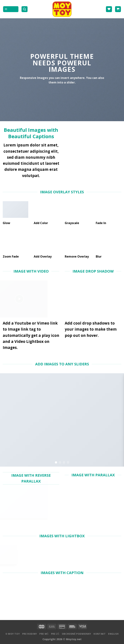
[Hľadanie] (25, 9)
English (113, 634)
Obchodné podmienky (76, 634)
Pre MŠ (44, 634)
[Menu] (11, 9)
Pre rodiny (30, 634)
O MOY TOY (13, 634)
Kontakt (100, 634)
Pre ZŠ (55, 634)
